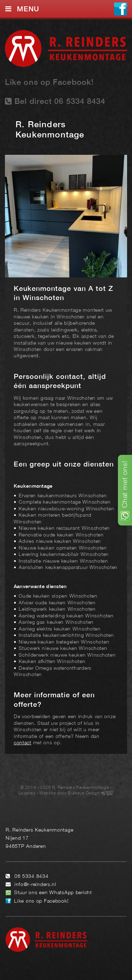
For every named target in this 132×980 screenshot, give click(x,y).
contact (23, 743)
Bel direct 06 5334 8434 (55, 101)
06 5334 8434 (32, 877)
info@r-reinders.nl (35, 885)
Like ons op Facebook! (49, 83)
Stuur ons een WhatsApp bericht (53, 893)
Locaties (27, 793)
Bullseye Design (84, 793)
